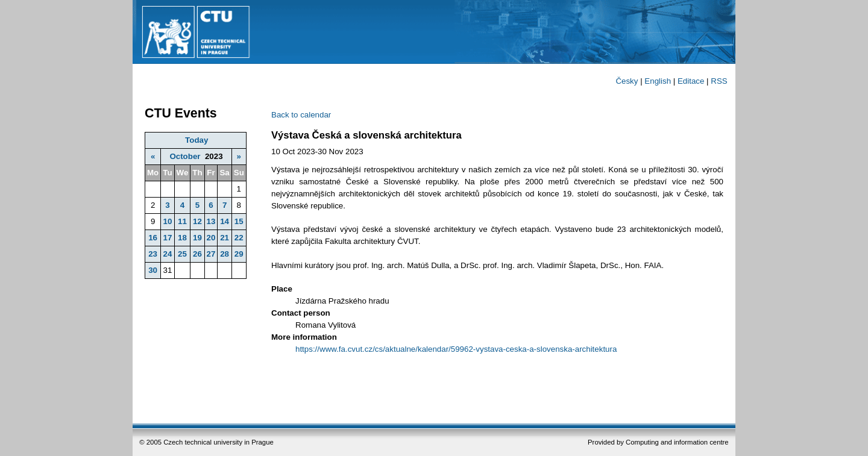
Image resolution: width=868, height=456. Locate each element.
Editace (691, 81)
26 (197, 254)
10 (167, 221)
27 (211, 254)
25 (182, 254)
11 (182, 221)
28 (225, 254)
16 (153, 238)
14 (225, 221)
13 (211, 221)
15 (239, 221)
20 (211, 238)
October (185, 156)
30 (153, 270)
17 (167, 238)
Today (197, 140)
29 (239, 254)
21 (225, 238)
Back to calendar (301, 115)
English (658, 81)
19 (197, 238)
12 (197, 221)
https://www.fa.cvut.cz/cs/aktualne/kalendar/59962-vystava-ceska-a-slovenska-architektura (456, 349)
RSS (719, 81)
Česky (627, 81)
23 (153, 254)
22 (239, 238)
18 (182, 238)
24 (167, 254)
